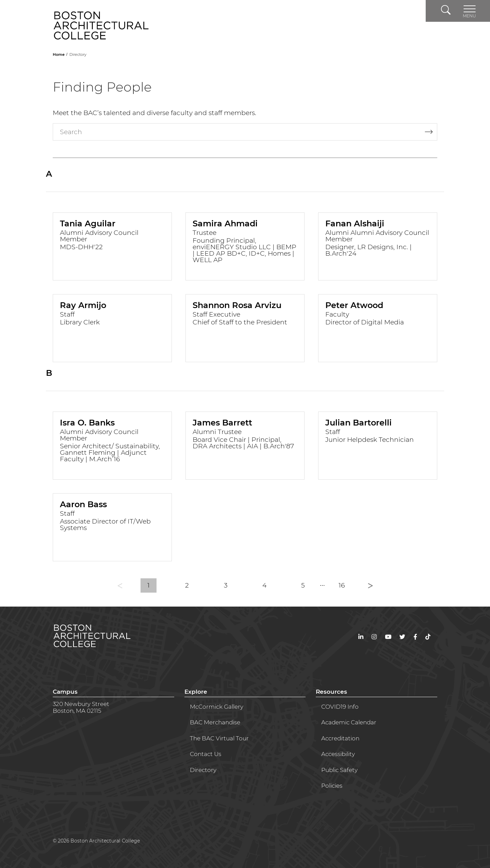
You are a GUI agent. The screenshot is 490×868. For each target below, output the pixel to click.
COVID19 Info (340, 707)
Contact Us (206, 754)
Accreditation (340, 738)
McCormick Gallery (217, 707)
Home (59, 54)
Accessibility (338, 754)
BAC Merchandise (215, 722)
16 (342, 585)
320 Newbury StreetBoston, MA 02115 (81, 707)
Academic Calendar (349, 722)
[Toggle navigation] (469, 11)
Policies (332, 786)
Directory (203, 770)
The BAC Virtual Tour (219, 738)
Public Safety (339, 770)
